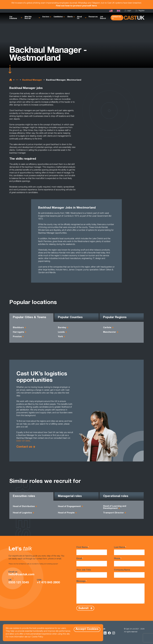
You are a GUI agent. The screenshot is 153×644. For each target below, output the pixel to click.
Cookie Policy (37, 637)
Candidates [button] (58, 17)
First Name (92, 551)
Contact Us (116, 17)
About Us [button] (79, 18)
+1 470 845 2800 (48, 583)
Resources (93, 17)
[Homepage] (119, 11)
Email (92, 562)
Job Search (103, 18)
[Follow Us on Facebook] (109, 633)
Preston (17, 337)
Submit (84, 608)
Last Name (129, 551)
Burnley (62, 328)
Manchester (110, 332)
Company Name (129, 573)
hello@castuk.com (21, 575)
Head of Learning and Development (115, 507)
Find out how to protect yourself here (76, 6)
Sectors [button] (46, 17)
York (60, 337)
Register (140, 11)
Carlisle (107, 328)
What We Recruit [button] (28, 18)
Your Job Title (92, 573)
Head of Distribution (24, 507)
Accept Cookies (87, 629)
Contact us (24, 447)
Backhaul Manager (32, 80)
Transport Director (114, 513)
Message (110, 592)
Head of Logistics (22, 513)
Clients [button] (70, 17)
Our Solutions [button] (13, 18)
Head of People (66, 513)
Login (128, 11)
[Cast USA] (111, 11)
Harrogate (19, 332)
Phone (129, 562)
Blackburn (18, 328)
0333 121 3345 (23, 441)
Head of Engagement (69, 507)
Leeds (61, 332)
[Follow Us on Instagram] (114, 633)
